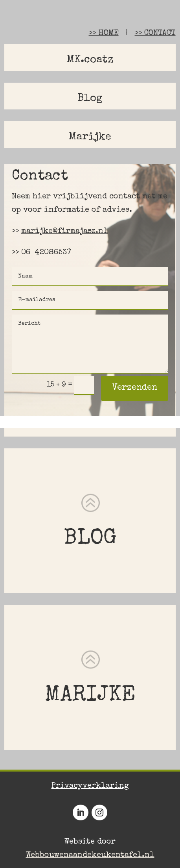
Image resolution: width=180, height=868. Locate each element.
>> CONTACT (155, 33)
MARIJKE (90, 696)
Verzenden (135, 388)
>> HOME (104, 33)
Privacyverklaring (90, 786)
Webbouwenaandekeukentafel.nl (90, 855)
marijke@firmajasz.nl (65, 231)
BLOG (90, 539)
